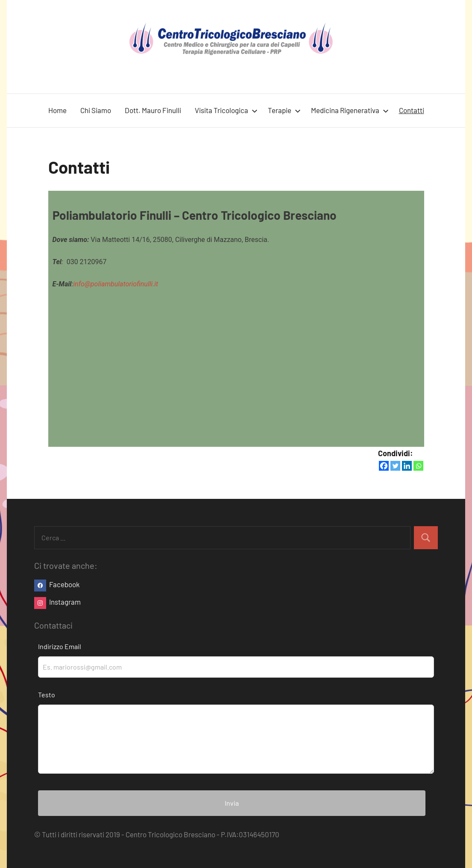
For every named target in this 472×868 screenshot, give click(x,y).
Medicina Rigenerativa (350, 110)
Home (57, 110)
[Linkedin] (407, 466)
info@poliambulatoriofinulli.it (116, 284)
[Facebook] (384, 466)
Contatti (412, 110)
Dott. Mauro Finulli (153, 110)
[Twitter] (395, 466)
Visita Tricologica (226, 110)
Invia (232, 803)
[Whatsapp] (418, 466)
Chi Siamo (96, 110)
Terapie (284, 110)
